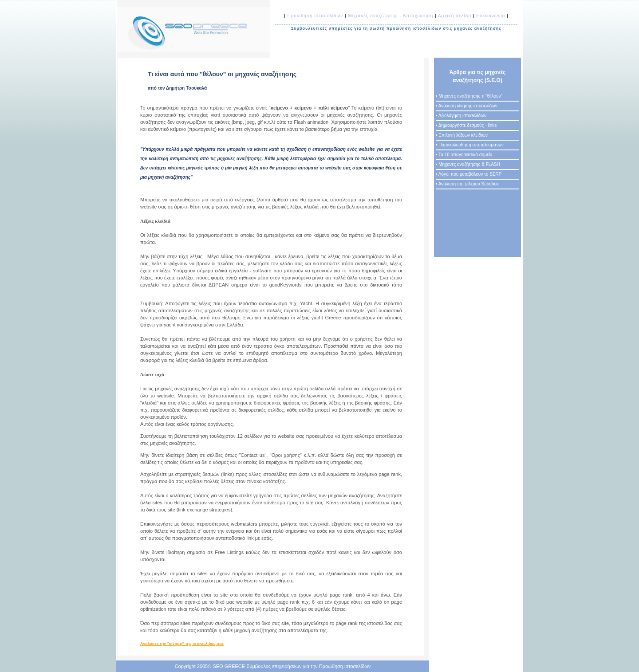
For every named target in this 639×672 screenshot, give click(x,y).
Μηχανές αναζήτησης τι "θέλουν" (470, 96)
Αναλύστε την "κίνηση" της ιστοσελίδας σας (182, 644)
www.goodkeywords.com (165, 290)
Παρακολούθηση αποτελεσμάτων (471, 145)
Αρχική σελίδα (455, 16)
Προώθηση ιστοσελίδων (316, 16)
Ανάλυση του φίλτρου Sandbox (469, 184)
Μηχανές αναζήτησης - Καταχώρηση (390, 16)
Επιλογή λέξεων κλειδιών (463, 135)
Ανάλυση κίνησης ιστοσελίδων (468, 106)
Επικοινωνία (491, 16)
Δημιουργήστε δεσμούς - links (468, 125)
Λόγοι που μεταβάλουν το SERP (470, 174)
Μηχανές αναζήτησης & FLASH (469, 164)
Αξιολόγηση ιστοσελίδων (462, 116)
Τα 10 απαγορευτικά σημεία (465, 155)
